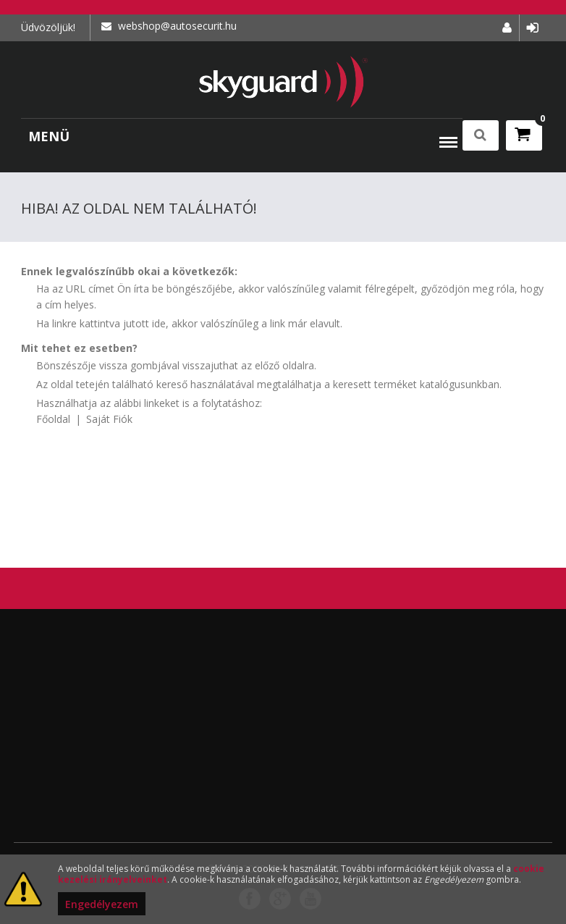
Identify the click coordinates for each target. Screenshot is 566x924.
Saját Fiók (109, 419)
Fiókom (507, 28)
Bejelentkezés (532, 28)
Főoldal (53, 419)
